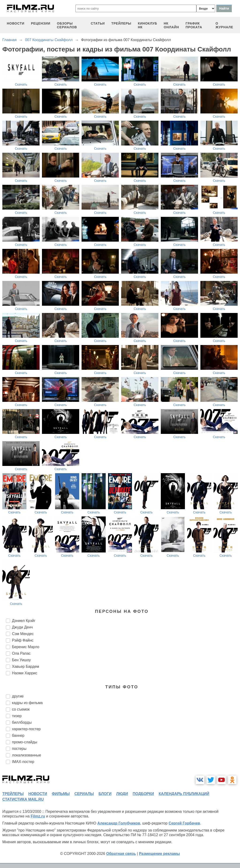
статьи (98, 23)
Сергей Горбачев (184, 823)
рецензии (41, 23)
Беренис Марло (26, 647)
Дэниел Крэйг (24, 621)
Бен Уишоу (21, 660)
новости (16, 23)
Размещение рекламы (159, 854)
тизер (17, 716)
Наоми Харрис (25, 673)
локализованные (26, 755)
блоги (105, 794)
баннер (18, 735)
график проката (194, 25)
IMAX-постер (23, 762)
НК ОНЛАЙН (171, 25)
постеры (19, 749)
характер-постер (26, 729)
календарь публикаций (184, 794)
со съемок (21, 709)
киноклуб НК (147, 25)
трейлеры (121, 23)
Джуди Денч (22, 627)
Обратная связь (121, 854)
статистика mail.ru (23, 799)
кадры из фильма (27, 703)
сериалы (84, 794)
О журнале (224, 25)
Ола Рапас (21, 653)
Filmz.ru (38, 816)
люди (122, 794)
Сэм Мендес (23, 634)
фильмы (61, 794)
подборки (143, 794)
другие (18, 696)
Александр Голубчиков (119, 823)
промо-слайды (25, 742)
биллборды (22, 722)
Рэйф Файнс (23, 640)
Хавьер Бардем (26, 666)
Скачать (21, 84)
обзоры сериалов (67, 25)
